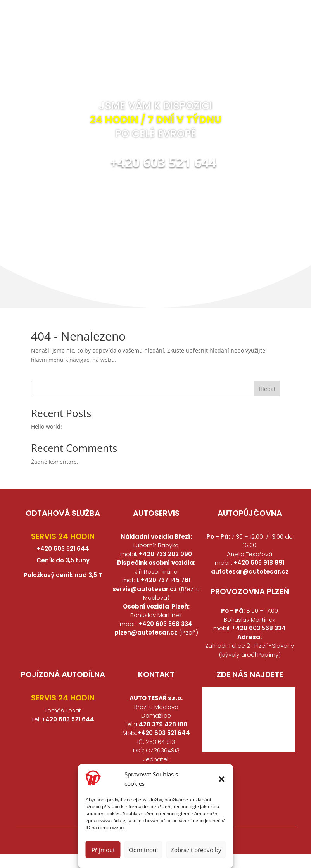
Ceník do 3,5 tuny (63, 560)
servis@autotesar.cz (145, 589)
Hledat (267, 389)
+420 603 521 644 (163, 162)
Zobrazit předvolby (196, 850)
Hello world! (47, 426)
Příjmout (103, 850)
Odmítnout (143, 850)
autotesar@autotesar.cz (250, 571)
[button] (222, 779)
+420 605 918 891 (259, 563)
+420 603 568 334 (165, 624)
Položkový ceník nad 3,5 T (63, 575)
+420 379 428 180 (161, 724)
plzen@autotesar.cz (146, 632)
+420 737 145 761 (166, 580)
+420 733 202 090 (165, 554)
